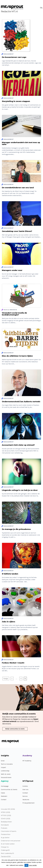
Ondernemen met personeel (11, 841)
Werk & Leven (6, 774)
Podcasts (4, 828)
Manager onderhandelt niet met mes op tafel (21, 143)
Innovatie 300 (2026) (8, 809)
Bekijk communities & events (15, 729)
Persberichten (6, 834)
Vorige (6, 679)
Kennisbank (5, 825)
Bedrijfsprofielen (6, 822)
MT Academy (27, 761)
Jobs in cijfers (9, 622)
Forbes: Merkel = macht (13, 663)
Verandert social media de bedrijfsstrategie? (14, 314)
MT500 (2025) (5, 812)
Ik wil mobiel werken (8, 844)
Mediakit (4, 796)
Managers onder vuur (12, 270)
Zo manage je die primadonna (16, 529)
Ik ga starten (5, 838)
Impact (3, 767)
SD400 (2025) (6, 819)
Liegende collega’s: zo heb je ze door (20, 490)
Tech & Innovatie (7, 764)
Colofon (25, 786)
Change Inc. (5, 847)
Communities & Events (9, 789)
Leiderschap (5, 771)
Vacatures (26, 800)
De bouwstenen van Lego (14, 57)
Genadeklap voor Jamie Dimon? (17, 231)
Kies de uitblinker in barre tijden (17, 356)
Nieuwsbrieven (6, 777)
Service (25, 796)
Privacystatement (28, 803)
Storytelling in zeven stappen (16, 101)
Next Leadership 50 (7, 853)
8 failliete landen (10, 574)
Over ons (25, 789)
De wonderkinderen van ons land (18, 188)
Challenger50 (5, 850)
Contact (4, 800)
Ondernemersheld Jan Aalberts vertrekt (21, 402)
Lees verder (33, 865)
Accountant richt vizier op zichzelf (18, 445)
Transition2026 (6, 857)
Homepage (5, 786)
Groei (3, 761)
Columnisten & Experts (9, 831)
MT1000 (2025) (6, 816)
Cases (3, 793)
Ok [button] (26, 865)
